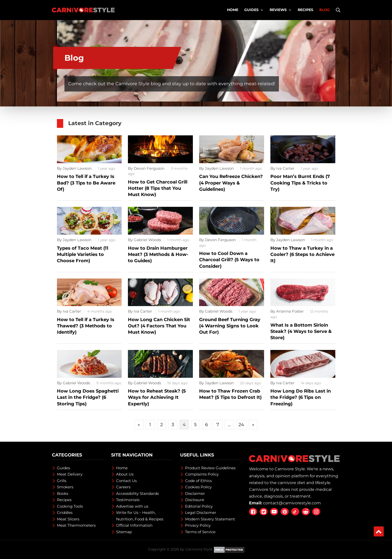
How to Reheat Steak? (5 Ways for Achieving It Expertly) (157, 397)
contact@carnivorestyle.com (292, 503)
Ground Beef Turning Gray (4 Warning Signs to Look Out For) (230, 326)
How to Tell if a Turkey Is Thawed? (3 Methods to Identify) (86, 326)
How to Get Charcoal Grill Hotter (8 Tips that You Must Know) (158, 188)
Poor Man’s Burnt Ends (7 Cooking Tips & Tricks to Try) (300, 183)
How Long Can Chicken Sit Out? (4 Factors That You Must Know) (159, 326)
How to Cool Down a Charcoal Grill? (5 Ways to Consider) (229, 260)
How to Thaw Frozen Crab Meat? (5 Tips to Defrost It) (230, 394)
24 (241, 425)
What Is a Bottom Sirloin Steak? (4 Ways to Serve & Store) (301, 331)
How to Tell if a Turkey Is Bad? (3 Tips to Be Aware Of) (86, 183)
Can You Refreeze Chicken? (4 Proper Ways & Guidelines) (231, 183)
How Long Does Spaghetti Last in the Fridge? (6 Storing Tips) (88, 397)
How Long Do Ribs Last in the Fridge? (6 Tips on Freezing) (301, 397)
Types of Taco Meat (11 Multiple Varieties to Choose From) (83, 254)
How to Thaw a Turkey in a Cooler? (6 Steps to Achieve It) (302, 254)
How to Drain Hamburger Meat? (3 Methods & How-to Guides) (158, 254)
